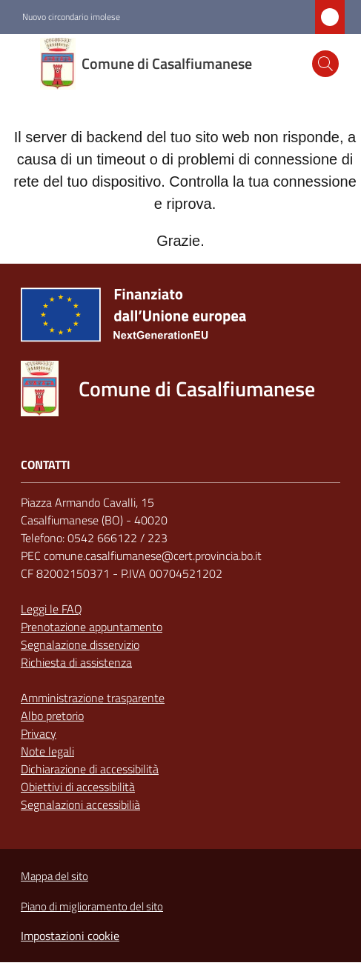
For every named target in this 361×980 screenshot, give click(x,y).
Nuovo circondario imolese (71, 17)
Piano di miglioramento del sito (92, 906)
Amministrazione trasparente (93, 698)
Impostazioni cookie (70, 936)
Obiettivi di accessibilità (78, 787)
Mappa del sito (54, 876)
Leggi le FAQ (52, 609)
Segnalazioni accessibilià (80, 804)
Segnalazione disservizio (80, 644)
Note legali (47, 751)
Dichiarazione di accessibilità (90, 769)
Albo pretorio (52, 716)
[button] (325, 64)
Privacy (39, 733)
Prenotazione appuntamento (92, 627)
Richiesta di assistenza (76, 662)
